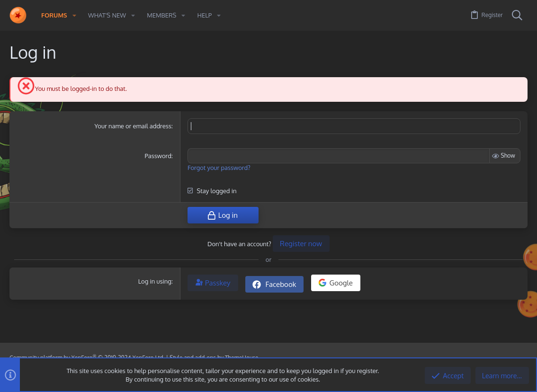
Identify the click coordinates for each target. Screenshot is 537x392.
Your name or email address (133, 126)
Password (158, 156)
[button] (74, 15)
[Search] (517, 16)
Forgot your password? (219, 168)
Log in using (155, 281)
